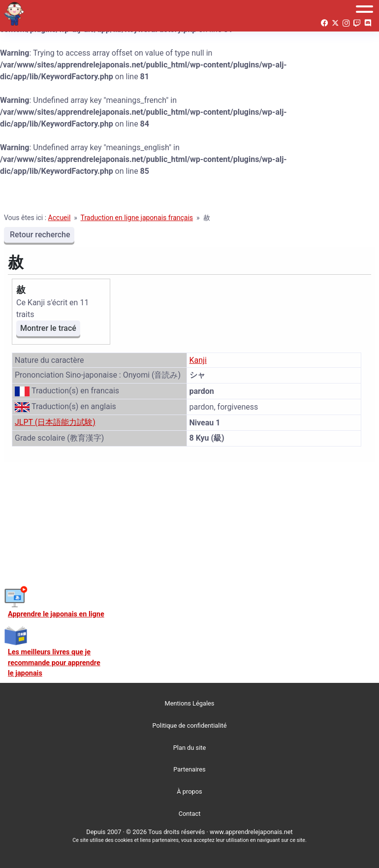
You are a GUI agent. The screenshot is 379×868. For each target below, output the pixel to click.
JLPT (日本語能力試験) (55, 422)
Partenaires (189, 769)
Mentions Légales (190, 703)
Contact (190, 814)
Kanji (198, 360)
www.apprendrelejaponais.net (251, 832)
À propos (189, 791)
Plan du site (190, 748)
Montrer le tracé (48, 328)
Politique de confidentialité (190, 725)
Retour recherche (39, 235)
